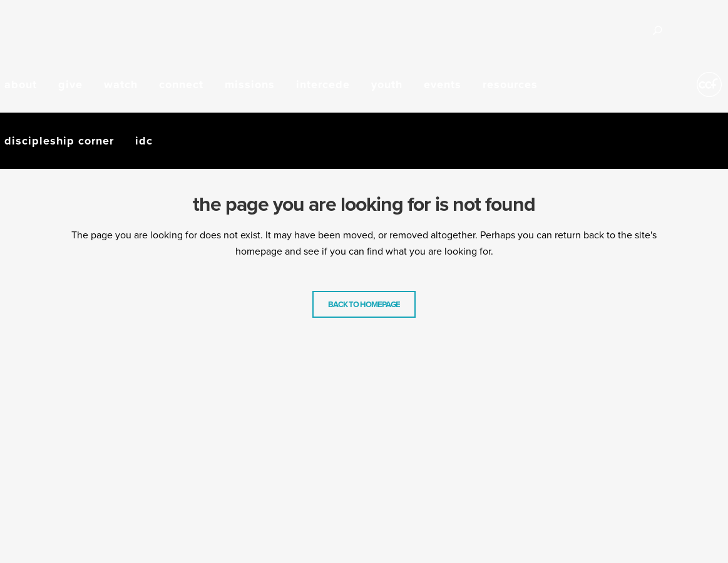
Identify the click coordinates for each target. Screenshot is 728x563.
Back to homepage (364, 304)
